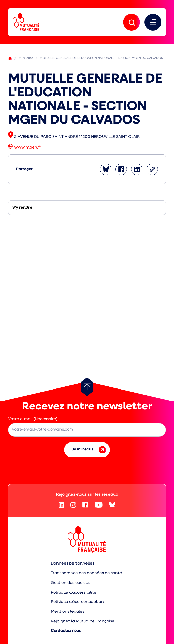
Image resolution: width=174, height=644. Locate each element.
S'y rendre (22, 208)
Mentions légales (68, 612)
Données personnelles (72, 563)
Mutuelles (26, 58)
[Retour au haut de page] (87, 387)
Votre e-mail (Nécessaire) (33, 419)
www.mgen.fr (28, 147)
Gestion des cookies (70, 583)
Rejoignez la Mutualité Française (83, 621)
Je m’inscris (89, 450)
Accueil (10, 58)
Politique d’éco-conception (77, 602)
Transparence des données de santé (86, 573)
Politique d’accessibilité (74, 593)
